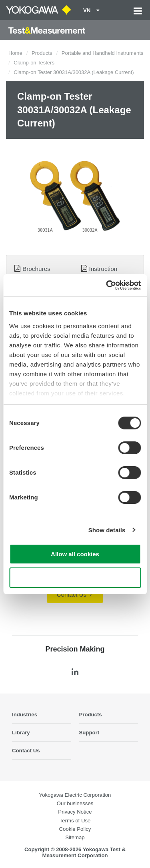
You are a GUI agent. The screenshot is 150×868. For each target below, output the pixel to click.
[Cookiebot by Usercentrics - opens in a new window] (107, 285)
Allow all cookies (75, 554)
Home (15, 53)
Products (42, 53)
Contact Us (74, 594)
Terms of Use (75, 821)
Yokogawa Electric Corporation (75, 795)
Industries (25, 715)
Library (21, 733)
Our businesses (75, 803)
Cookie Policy (75, 829)
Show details (107, 530)
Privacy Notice (75, 812)
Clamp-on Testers (34, 63)
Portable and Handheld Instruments (103, 53)
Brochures (36, 269)
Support (89, 733)
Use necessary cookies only (75, 578)
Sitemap (75, 837)
